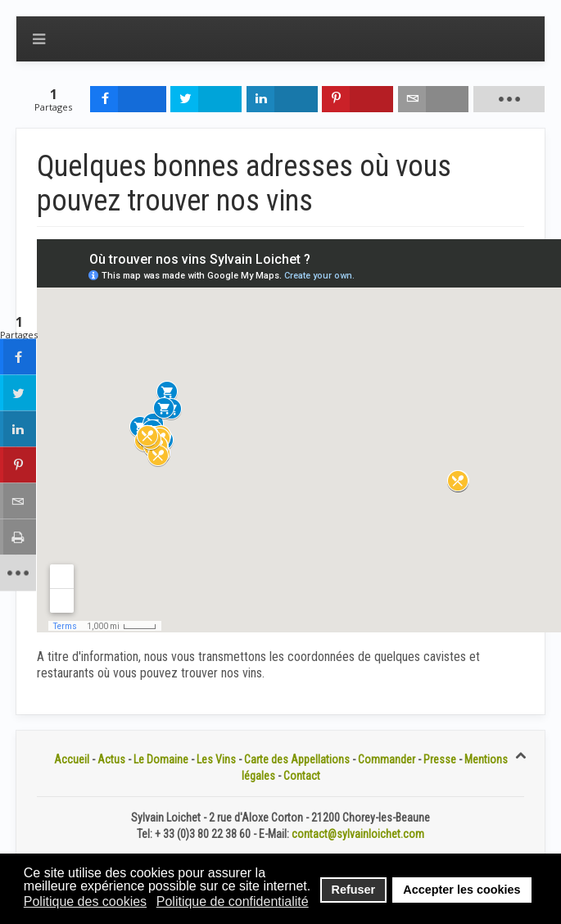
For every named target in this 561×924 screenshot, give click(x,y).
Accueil (72, 759)
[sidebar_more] (18, 573)
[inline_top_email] (434, 99)
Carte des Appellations (297, 759)
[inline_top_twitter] (206, 99)
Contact (302, 776)
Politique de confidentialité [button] (233, 901)
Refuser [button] (354, 890)
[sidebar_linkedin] (18, 429)
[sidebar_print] (18, 537)
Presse (440, 759)
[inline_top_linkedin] (282, 99)
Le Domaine (161, 759)
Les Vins (216, 759)
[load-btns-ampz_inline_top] (509, 99)
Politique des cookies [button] (85, 901)
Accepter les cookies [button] (461, 890)
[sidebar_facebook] (18, 357)
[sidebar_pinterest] (18, 465)
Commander (387, 759)
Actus (111, 759)
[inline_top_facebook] (128, 99)
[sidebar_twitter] (18, 393)
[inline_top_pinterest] (357, 99)
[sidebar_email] (18, 501)
